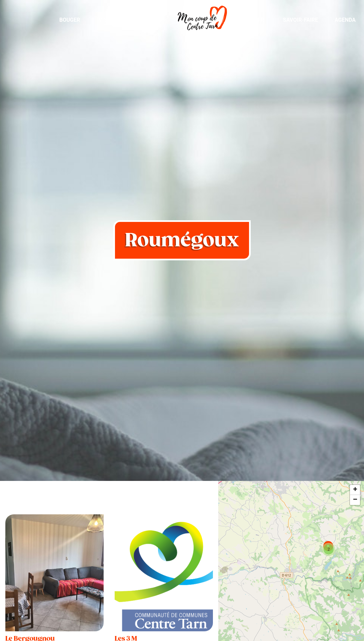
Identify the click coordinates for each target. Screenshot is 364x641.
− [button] (355, 500)
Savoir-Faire (301, 20)
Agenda (345, 20)
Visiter (108, 20)
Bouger (70, 20)
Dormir (254, 20)
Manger (148, 20)
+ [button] (355, 490)
